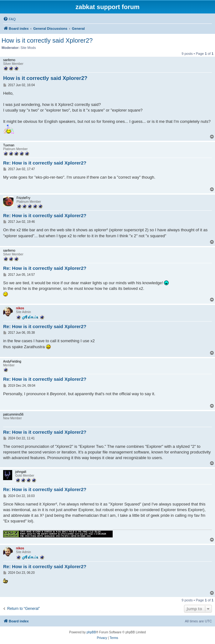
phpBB (91, 632)
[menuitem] (9, 19)
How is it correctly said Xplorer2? (47, 40)
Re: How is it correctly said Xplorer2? (45, 163)
